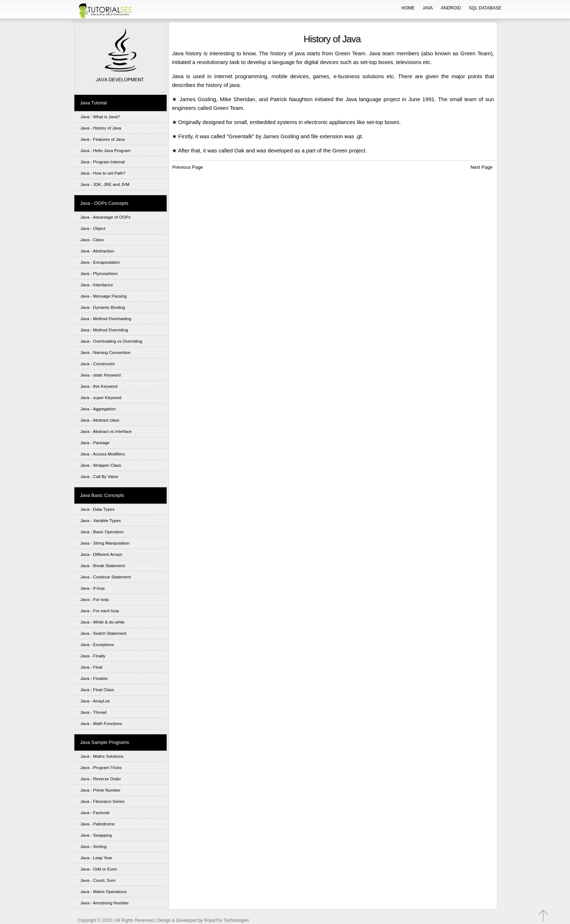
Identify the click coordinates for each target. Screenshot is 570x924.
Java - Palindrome (97, 824)
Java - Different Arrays (101, 554)
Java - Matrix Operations (103, 891)
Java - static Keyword (101, 375)
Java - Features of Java (103, 139)
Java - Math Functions (101, 723)
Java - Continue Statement (105, 577)
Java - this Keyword (99, 386)
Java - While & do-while (103, 622)
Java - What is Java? (100, 117)
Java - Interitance (97, 285)
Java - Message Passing (103, 296)
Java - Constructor (98, 364)
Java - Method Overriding (104, 330)
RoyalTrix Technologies (227, 920)
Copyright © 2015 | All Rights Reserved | (117, 920)
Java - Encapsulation (100, 262)
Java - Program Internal (103, 162)
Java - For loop (95, 599)
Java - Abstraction (97, 251)
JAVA (427, 8)
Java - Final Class (97, 690)
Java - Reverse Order (101, 779)
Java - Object (93, 228)
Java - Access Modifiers (103, 454)
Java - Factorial (95, 813)
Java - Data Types (97, 509)
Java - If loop (93, 588)
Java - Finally (93, 656)
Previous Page (187, 167)
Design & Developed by (180, 920)
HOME (408, 8)
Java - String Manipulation (105, 543)
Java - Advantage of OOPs (105, 217)
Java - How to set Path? (103, 173)
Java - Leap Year (96, 858)
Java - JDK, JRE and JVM (105, 184)
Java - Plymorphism (99, 273)
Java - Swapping (96, 835)
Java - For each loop (100, 611)
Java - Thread (93, 712)
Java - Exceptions (97, 644)
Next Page (483, 167)
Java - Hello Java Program (105, 150)
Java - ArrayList (95, 701)
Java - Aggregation (98, 409)
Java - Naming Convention (105, 352)
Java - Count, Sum (98, 880)
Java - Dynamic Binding (103, 307)
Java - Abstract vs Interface (106, 431)
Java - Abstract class (100, 420)
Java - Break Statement (103, 565)
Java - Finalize (94, 678)
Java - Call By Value (99, 476)
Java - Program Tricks (101, 767)
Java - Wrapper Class (101, 465)
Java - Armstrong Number (105, 903)
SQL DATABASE (485, 8)
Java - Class (92, 240)
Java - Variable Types (101, 520)
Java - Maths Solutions (102, 756)
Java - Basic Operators (102, 532)
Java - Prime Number (100, 790)
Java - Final (91, 667)
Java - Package (95, 443)
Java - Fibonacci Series (102, 801)
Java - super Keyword (101, 397)
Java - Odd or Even (99, 869)
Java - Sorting (93, 846)
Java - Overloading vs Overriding (111, 341)
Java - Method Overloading (106, 318)
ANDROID (451, 8)
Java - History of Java (101, 128)
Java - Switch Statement (103, 633)
